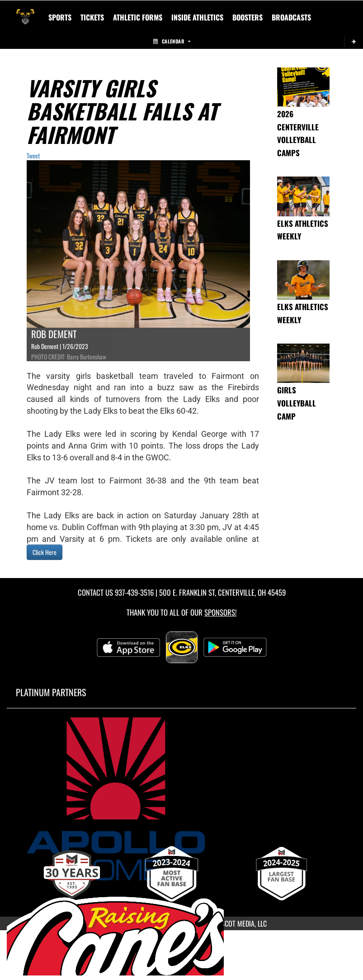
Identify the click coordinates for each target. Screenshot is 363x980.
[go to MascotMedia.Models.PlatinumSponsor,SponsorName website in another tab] (181, 799)
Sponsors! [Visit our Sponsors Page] (220, 612)
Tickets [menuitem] (92, 17)
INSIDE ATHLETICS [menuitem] (197, 17)
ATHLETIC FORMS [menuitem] (138, 17)
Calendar (172, 41)
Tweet (33, 155)
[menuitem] (291, 17)
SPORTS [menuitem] (60, 17)
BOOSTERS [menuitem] (247, 17)
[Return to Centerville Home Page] (25, 12)
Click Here (45, 552)
